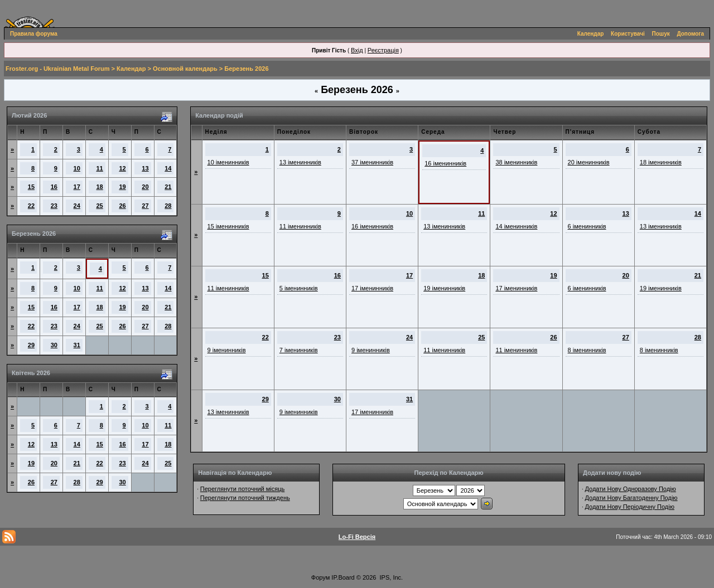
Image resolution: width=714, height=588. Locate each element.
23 (54, 206)
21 (168, 187)
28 (168, 206)
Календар (591, 34)
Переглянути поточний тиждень (245, 498)
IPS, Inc (391, 577)
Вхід (357, 50)
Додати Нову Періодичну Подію (629, 507)
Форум (320, 577)
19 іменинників (444, 288)
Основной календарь (185, 69)
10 (77, 168)
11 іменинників (300, 226)
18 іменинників (661, 162)
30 (54, 345)
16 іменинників (445, 163)
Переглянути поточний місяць (243, 489)
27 (145, 206)
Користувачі (628, 34)
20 (145, 187)
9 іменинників (227, 350)
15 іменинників (228, 226)
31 (77, 345)
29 (31, 345)
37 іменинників (372, 162)
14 (168, 168)
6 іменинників (587, 226)
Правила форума (34, 34)
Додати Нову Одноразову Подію (630, 489)
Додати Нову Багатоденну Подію (631, 498)
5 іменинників (299, 288)
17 (77, 187)
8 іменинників (587, 350)
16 (54, 187)
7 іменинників (299, 350)
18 (100, 187)
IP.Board (343, 577)
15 (31, 187)
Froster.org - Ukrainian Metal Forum (57, 69)
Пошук (661, 34)
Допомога (691, 34)
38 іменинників (516, 162)
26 (122, 206)
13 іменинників (300, 162)
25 (100, 206)
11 (100, 168)
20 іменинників (589, 162)
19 (122, 187)
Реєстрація (383, 50)
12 (122, 168)
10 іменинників (228, 162)
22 (31, 206)
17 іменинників (372, 288)
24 (77, 206)
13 (145, 168)
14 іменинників (516, 226)
